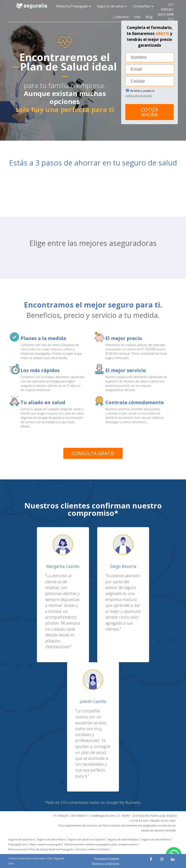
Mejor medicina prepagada (46, 844)
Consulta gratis (93, 453)
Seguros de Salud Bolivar (156, 840)
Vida (137, 17)
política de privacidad (139, 96)
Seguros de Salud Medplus (123, 840)
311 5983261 (167, 7)
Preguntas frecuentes (107, 858)
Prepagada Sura (18, 844)
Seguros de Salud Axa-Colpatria (86, 840)
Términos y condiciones (105, 863)
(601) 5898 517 (166, 17)
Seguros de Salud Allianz (51, 840)
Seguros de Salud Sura (21, 840)
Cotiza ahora (150, 112)
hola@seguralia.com (103, 816)
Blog (149, 17)
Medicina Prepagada (73, 6)
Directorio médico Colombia (92, 849)
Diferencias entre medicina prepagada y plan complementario (101, 844)
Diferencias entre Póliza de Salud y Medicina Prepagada (41, 849)
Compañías (143, 6)
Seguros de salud (111, 6)
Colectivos (121, 17)
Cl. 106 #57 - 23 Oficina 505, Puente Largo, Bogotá (147, 816)
